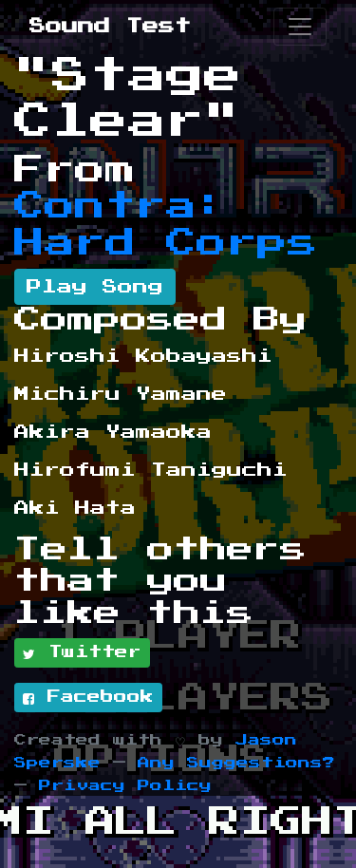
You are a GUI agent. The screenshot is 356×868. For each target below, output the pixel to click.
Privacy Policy (125, 786)
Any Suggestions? (236, 763)
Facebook (88, 698)
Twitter (82, 653)
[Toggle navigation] (300, 27)
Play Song (95, 287)
